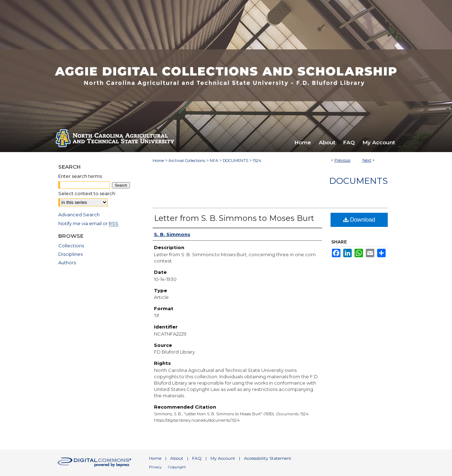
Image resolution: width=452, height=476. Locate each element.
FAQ (197, 458)
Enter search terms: (81, 176)
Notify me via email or (88, 223)
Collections (71, 246)
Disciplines (70, 254)
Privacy (155, 467)
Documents (358, 181)
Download (359, 220)
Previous (342, 160)
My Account (223, 458)
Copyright (177, 467)
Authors (67, 263)
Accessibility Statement (268, 458)
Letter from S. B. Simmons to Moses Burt (234, 218)
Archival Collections (187, 161)
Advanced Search (79, 215)
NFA (214, 161)
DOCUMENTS (236, 161)
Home (158, 161)
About (177, 458)
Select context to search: (87, 193)
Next (367, 160)
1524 (257, 161)
